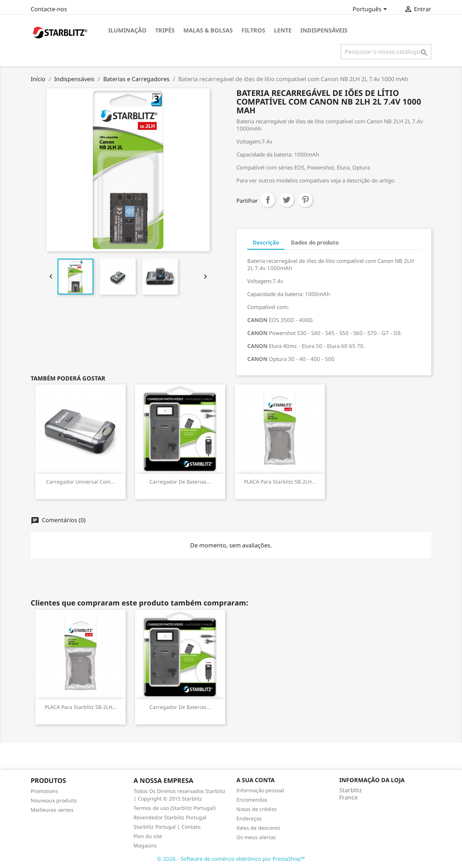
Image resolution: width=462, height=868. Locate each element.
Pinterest (305, 200)
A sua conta (256, 780)
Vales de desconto (258, 828)
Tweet (287, 200)
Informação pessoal (260, 790)
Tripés (165, 30)
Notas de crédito (256, 809)
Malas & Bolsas (208, 30)
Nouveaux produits (54, 800)
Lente (283, 30)
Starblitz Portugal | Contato (167, 827)
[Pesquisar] (386, 52)
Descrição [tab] (266, 242)
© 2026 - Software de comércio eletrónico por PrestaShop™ (231, 859)
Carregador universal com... (80, 482)
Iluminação (127, 30)
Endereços (249, 818)
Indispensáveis (324, 30)
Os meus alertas (256, 837)
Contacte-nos (49, 9)
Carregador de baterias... (180, 482)
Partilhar (268, 200)
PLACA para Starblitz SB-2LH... (280, 482)
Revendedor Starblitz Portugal (170, 817)
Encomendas (252, 800)
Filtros (253, 30)
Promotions (44, 791)
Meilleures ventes (52, 810)
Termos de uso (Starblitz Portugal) (175, 808)
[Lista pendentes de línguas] (371, 10)
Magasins (145, 845)
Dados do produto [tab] (315, 242)
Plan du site (148, 836)
